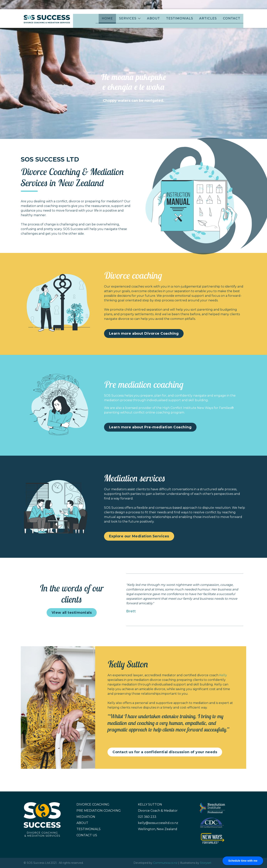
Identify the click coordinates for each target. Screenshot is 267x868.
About (153, 18)
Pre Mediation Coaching (99, 811)
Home (107, 18)
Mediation (86, 817)
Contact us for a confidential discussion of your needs (165, 752)
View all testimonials (72, 613)
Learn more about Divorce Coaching (144, 334)
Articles (208, 18)
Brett (131, 611)
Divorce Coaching (93, 804)
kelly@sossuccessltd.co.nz (158, 823)
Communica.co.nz (165, 863)
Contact (232, 18)
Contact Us (87, 835)
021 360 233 (147, 817)
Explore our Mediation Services (139, 536)
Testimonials (180, 18)
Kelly (223, 675)
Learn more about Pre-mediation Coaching (150, 427)
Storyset (206, 863)
